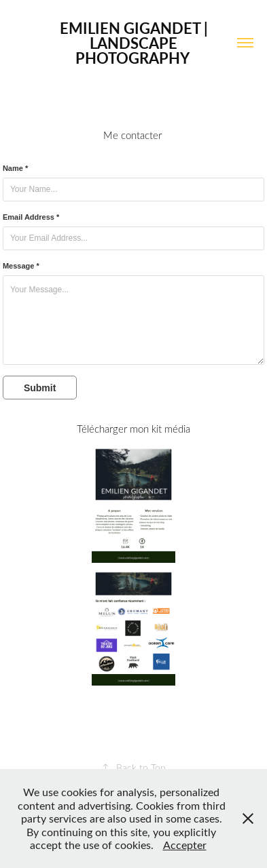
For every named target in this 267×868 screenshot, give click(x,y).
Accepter (185, 845)
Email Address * (31, 217)
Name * (15, 168)
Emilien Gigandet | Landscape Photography (136, 43)
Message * (21, 266)
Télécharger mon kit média (133, 429)
